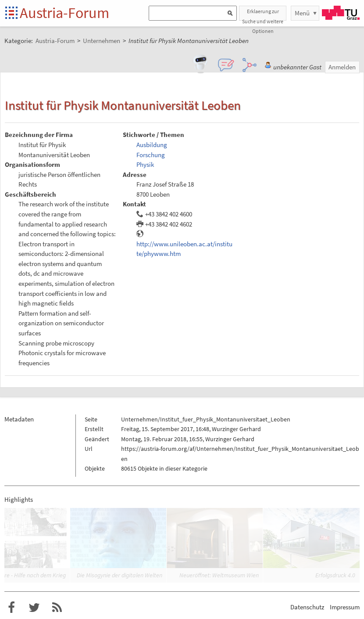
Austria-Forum (64, 13)
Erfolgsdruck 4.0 (335, 575)
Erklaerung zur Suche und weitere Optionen (263, 14)
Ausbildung (152, 145)
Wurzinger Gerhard (236, 429)
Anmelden (342, 67)
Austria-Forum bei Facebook (11, 608)
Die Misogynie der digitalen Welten (120, 575)
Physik (145, 164)
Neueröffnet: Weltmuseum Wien (219, 575)
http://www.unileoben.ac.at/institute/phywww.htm (184, 249)
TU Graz (341, 13)
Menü (302, 13)
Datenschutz (307, 607)
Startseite (12, 13)
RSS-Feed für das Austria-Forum (57, 608)
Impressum (345, 607)
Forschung (151, 155)
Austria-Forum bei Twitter (34, 608)
